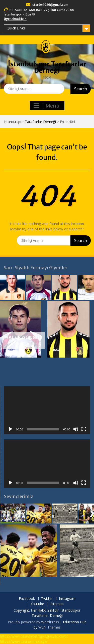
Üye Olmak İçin (15, 19)
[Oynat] (11, 429)
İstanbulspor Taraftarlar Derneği (47, 67)
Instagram (67, 599)
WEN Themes (50, 627)
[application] (47, 410)
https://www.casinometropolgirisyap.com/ (34, 636)
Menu (46, 106)
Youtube (37, 604)
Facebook (27, 599)
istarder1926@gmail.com (50, 5)
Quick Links (16, 28)
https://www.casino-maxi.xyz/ (24, 641)
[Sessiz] (76, 429)
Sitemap (57, 604)
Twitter (47, 599)
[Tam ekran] (84, 429)
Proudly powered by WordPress (33, 622)
